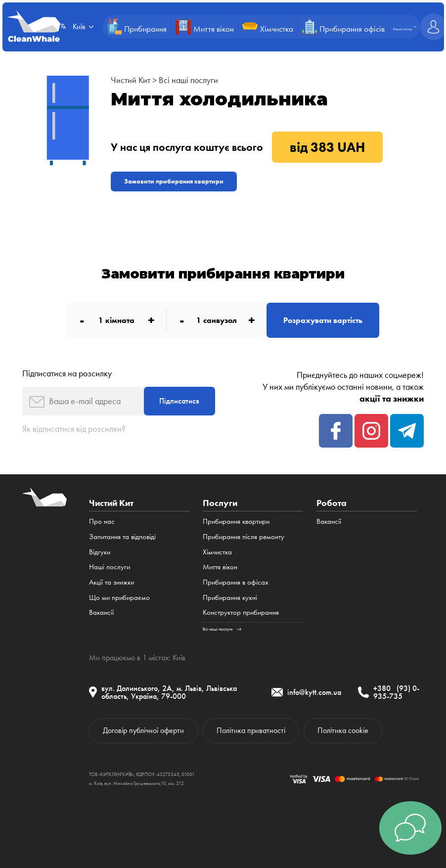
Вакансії (101, 612)
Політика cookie (343, 730)
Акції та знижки (111, 582)
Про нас (102, 521)
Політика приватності (251, 730)
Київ (179, 658)
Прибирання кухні (230, 597)
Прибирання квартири (236, 521)
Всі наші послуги (188, 80)
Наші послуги (110, 567)
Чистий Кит (131, 80)
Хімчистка (217, 552)
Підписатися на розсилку (67, 373)
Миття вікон (220, 567)
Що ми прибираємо (119, 597)
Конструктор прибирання (241, 612)
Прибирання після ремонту (244, 537)
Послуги (220, 503)
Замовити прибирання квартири (174, 181)
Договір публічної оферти (143, 730)
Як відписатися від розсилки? (74, 429)
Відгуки (100, 552)
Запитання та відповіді (122, 537)
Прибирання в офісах (236, 582)
